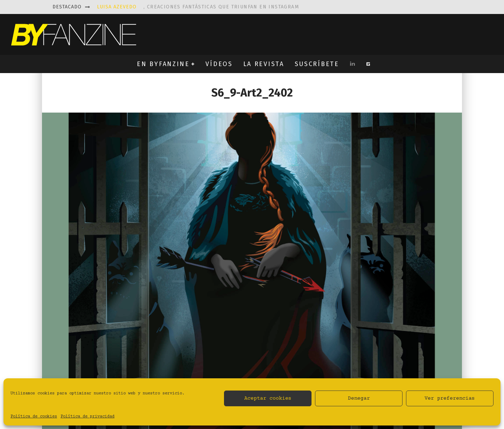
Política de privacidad (87, 417)
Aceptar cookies (268, 398)
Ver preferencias (450, 398)
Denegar (359, 398)
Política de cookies (34, 417)
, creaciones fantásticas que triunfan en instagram (198, 7)
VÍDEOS (219, 64)
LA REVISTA (264, 64)
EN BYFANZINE (163, 64)
